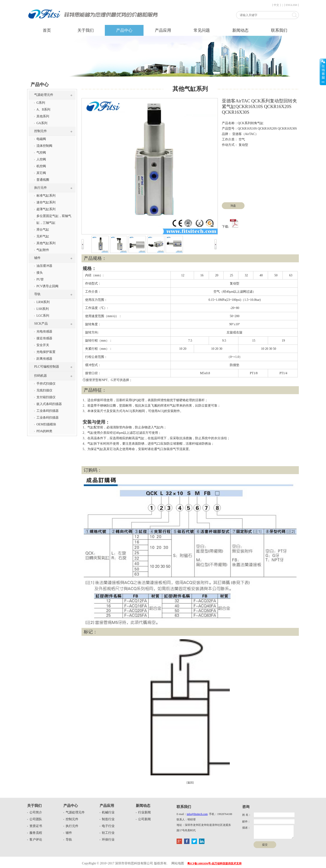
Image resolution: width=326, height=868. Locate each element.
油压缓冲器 (44, 266)
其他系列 (43, 116)
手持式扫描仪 (46, 384)
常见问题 (202, 30)
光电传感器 (44, 332)
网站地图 (178, 863)
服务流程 (36, 833)
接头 (40, 273)
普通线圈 (43, 180)
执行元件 (41, 188)
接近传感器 (44, 338)
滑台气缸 (43, 230)
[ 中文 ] (276, 5)
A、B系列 (43, 110)
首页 (47, 30)
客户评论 (36, 840)
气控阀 (41, 153)
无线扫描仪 (44, 390)
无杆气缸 (43, 236)
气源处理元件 (44, 95)
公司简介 (36, 812)
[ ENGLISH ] (291, 5)
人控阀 (41, 159)
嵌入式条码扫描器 (49, 404)
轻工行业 (108, 833)
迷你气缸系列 (46, 202)
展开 (323, 72)
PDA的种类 (44, 431)
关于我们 (86, 30)
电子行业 (108, 826)
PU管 (40, 279)
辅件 (37, 258)
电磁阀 (41, 139)
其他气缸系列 (46, 243)
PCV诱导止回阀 (47, 286)
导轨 (37, 294)
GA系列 (42, 123)
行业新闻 (144, 812)
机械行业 (108, 812)
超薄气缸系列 (46, 209)
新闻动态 (240, 30)
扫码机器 (41, 376)
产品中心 (124, 30)
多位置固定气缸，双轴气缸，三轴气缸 (54, 219)
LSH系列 (43, 309)
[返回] (190, 783)
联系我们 (279, 30)
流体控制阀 (44, 146)
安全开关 (43, 345)
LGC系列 (43, 316)
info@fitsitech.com (197, 814)
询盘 (233, 206)
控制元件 (41, 131)
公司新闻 (144, 819)
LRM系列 (43, 302)
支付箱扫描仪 (46, 397)
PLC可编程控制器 (47, 367)
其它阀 (41, 173)
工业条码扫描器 (48, 411)
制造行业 (108, 819)
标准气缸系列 (46, 196)
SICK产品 (41, 324)
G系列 (41, 103)
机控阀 (41, 166)
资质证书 (36, 826)
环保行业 (108, 840)
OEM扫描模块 (46, 424)
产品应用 (163, 30)
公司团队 (36, 819)
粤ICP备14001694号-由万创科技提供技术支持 (215, 863)
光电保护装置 (46, 352)
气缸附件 (43, 250)
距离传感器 (44, 359)
